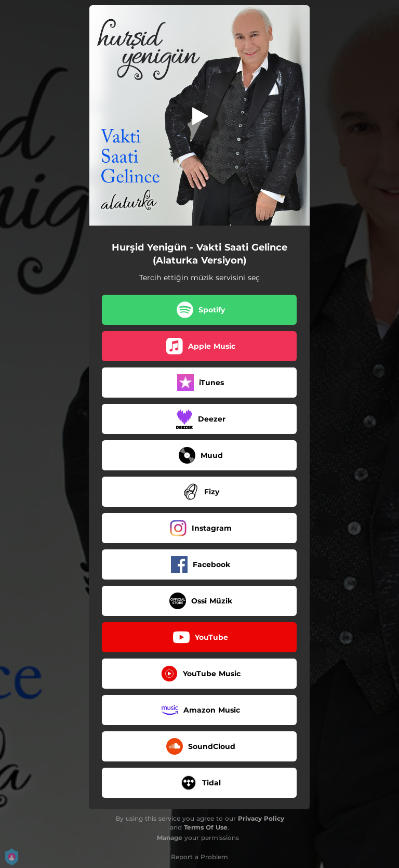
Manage (170, 838)
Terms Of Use (206, 827)
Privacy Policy (261, 818)
